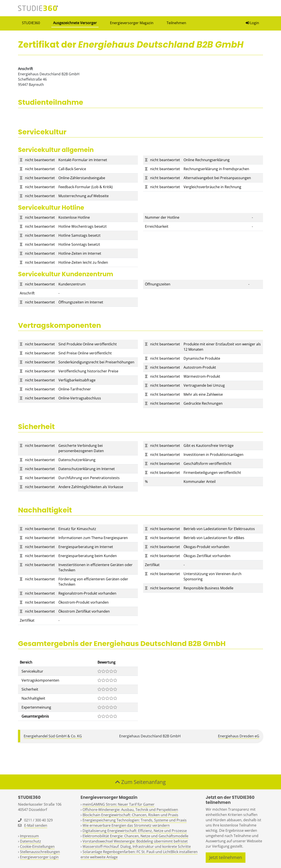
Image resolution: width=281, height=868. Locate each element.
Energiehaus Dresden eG (239, 736)
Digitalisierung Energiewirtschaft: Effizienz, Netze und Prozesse (135, 831)
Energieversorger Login (39, 857)
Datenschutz (31, 841)
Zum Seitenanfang (140, 782)
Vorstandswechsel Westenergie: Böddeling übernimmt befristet (135, 841)
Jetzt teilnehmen (226, 857)
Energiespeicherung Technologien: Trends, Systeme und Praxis (135, 820)
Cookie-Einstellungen (37, 846)
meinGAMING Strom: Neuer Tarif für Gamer (119, 804)
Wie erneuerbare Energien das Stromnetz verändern (126, 825)
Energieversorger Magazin (132, 23)
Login (252, 23)
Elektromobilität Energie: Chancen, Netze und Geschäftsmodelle (135, 836)
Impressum (29, 836)
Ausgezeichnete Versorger (75, 23)
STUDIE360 (31, 23)
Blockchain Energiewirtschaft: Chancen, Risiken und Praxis (130, 815)
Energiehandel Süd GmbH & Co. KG (53, 736)
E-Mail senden (36, 825)
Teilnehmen (176, 23)
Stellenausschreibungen (40, 852)
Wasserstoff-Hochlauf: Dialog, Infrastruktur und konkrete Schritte (137, 846)
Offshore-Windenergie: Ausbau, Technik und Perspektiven (130, 810)
